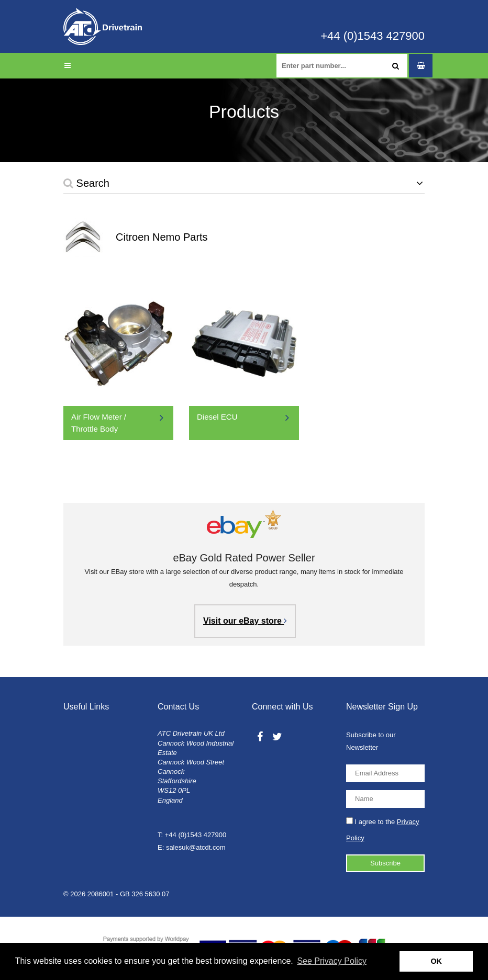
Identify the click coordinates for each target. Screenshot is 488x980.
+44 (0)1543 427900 (373, 36)
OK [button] (436, 961)
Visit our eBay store (245, 621)
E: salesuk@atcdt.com (192, 847)
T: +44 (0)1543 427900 (192, 835)
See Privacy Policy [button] (332, 961)
